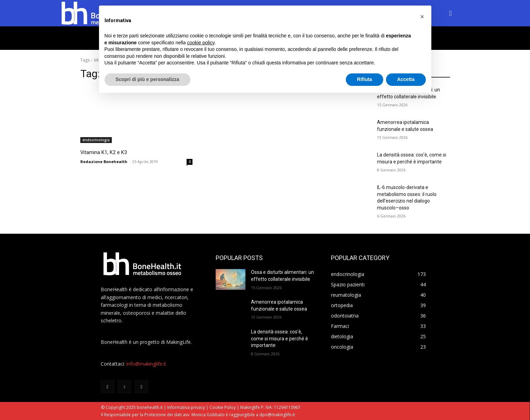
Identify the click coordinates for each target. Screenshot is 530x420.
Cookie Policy (223, 407)
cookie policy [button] (201, 43)
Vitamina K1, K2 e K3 (114, 152)
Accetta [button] (406, 79)
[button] (450, 13)
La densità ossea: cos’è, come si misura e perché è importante (280, 338)
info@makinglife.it (146, 364)
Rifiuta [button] (365, 79)
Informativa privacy (186, 407)
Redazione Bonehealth (104, 161)
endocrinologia (96, 140)
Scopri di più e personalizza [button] (147, 79)
